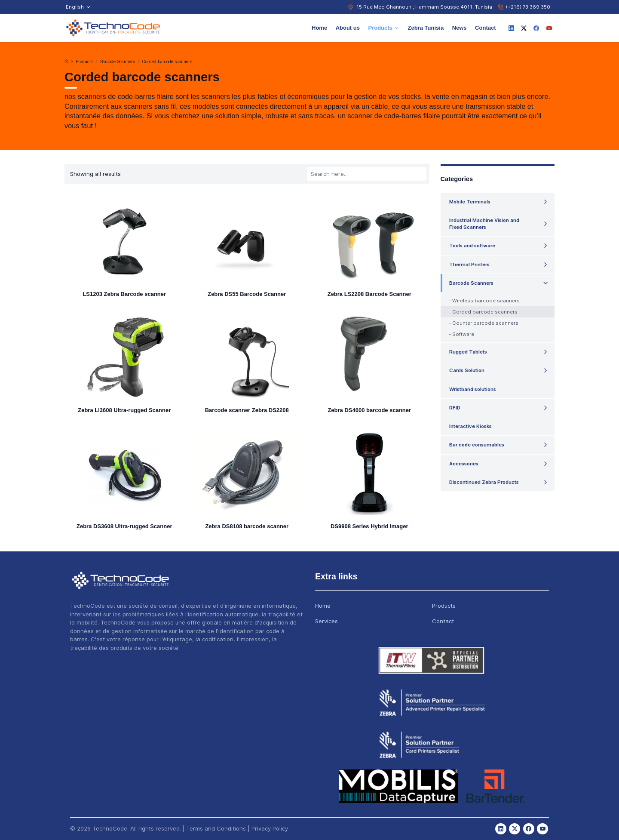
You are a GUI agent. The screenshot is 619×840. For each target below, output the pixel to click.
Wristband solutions (473, 389)
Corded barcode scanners (167, 62)
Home (319, 28)
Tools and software (472, 246)
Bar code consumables (477, 445)
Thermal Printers (469, 265)
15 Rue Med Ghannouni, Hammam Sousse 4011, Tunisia (424, 7)
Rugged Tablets (468, 352)
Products (384, 28)
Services (326, 621)
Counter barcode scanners (485, 323)
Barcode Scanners (118, 62)
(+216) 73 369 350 (528, 7)
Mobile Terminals (470, 202)
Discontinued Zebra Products (484, 482)
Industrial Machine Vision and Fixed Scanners (484, 224)
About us (348, 28)
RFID (455, 408)
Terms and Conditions (216, 828)
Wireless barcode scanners (486, 301)
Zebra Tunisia (426, 28)
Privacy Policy (270, 828)
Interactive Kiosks (470, 426)
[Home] (67, 62)
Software (463, 334)
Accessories (464, 464)
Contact (485, 28)
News (460, 28)
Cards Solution (467, 370)
